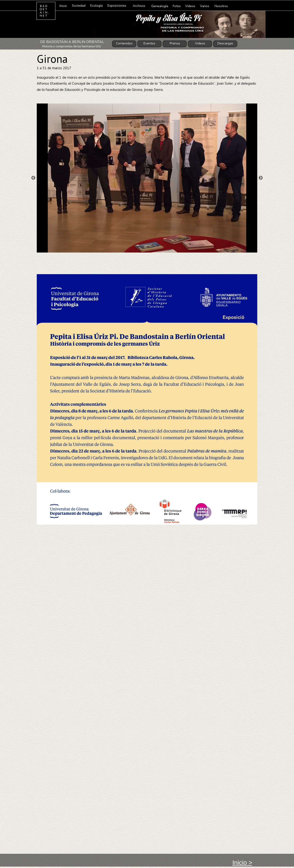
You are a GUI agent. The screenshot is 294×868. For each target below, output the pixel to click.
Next (261, 178)
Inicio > (242, 863)
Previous (33, 178)
